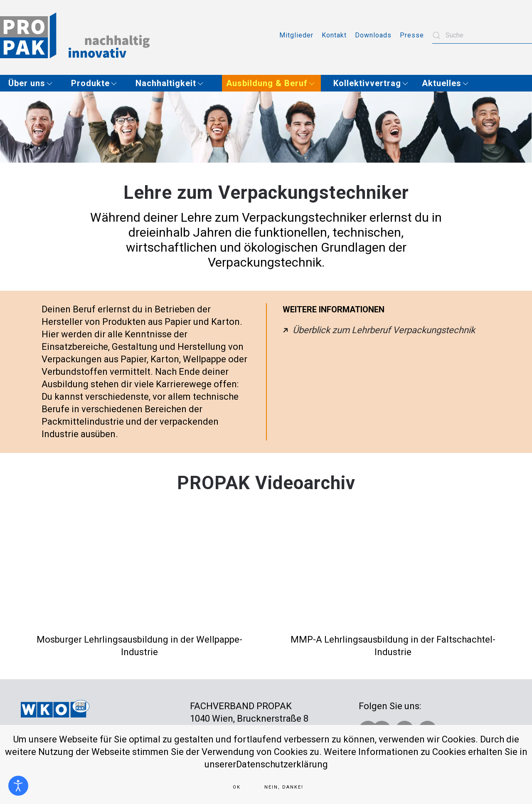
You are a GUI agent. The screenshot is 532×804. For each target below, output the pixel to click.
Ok (237, 787)
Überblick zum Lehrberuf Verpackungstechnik (384, 330)
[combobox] (482, 35)
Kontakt (334, 35)
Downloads (373, 35)
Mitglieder (296, 35)
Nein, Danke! (284, 787)
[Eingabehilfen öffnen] (18, 786)
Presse (412, 35)
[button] (33, 83)
